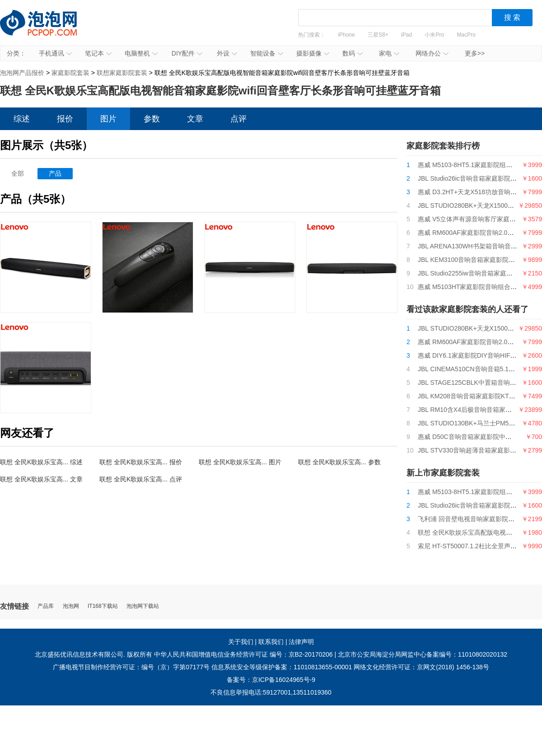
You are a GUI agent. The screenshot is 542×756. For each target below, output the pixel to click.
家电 (389, 53)
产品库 (46, 606)
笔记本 (98, 53)
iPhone (346, 35)
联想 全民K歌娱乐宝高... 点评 (141, 479)
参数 (152, 119)
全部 (18, 173)
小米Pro (434, 35)
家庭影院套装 (70, 73)
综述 (22, 119)
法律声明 (301, 642)
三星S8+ (378, 35)
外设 (227, 53)
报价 (65, 119)
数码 (353, 53)
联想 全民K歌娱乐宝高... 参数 (339, 462)
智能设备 (267, 53)
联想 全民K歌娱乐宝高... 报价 (141, 462)
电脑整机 (141, 53)
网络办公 (432, 53)
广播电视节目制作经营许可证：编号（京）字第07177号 (131, 667)
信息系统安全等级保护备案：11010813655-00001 (282, 667)
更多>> (475, 53)
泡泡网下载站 (143, 606)
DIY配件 (187, 53)
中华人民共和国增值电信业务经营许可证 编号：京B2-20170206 (243, 654)
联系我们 (271, 642)
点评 (238, 119)
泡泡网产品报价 (47, 29)
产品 (55, 173)
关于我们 (241, 642)
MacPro (466, 35)
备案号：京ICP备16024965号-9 (271, 680)
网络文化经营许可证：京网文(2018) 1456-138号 (421, 667)
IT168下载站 (103, 606)
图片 (108, 119)
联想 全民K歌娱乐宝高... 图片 (240, 462)
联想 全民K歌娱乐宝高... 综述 (41, 462)
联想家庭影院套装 (122, 73)
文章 (195, 119)
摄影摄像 (313, 53)
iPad (406, 35)
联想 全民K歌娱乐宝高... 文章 (41, 479)
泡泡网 (71, 606)
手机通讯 (55, 53)
